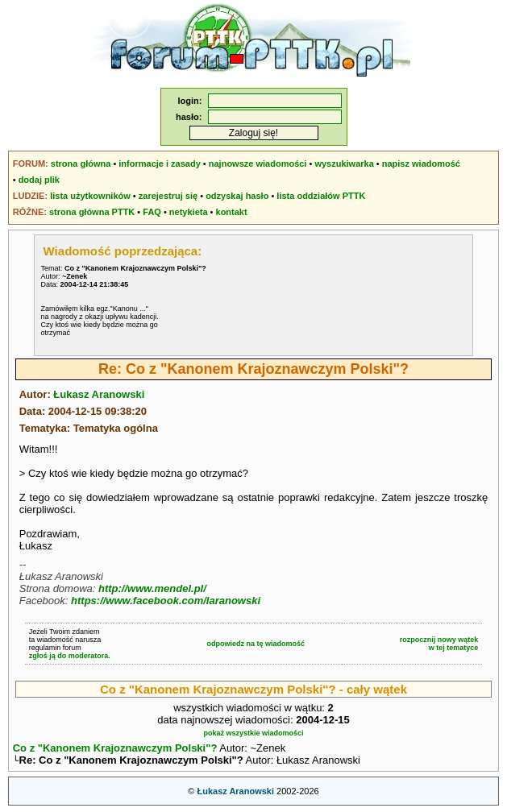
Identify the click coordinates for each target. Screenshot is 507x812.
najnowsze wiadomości (258, 164)
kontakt (232, 212)
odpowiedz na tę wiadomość (256, 644)
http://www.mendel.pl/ (152, 588)
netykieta (189, 212)
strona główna (81, 164)
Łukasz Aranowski (99, 394)
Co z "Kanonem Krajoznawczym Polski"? (115, 748)
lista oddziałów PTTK (321, 196)
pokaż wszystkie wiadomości (253, 733)
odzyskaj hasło (237, 196)
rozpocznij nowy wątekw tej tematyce (439, 644)
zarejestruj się (168, 196)
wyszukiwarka (344, 164)
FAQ (152, 212)
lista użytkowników (90, 196)
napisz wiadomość (421, 164)
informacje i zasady (160, 164)
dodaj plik (39, 180)
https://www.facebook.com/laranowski (166, 601)
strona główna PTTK (92, 212)
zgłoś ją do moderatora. (70, 656)
